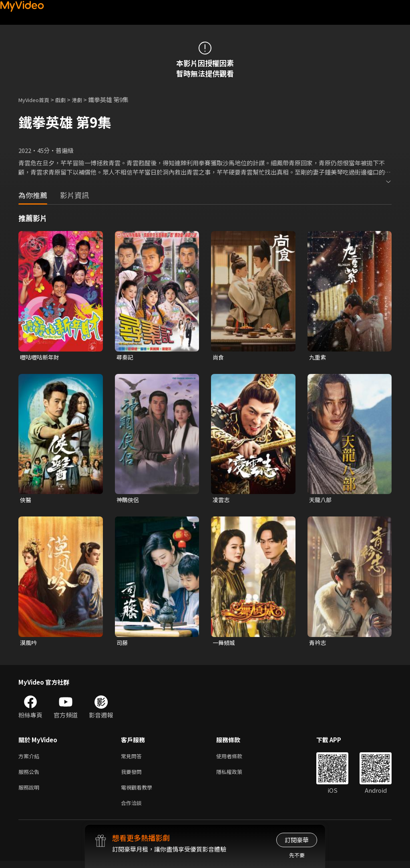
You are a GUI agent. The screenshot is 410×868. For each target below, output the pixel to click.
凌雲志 (222, 501)
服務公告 (30, 776)
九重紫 (318, 357)
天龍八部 (321, 501)
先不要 (297, 855)
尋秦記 (126, 357)
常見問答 (133, 759)
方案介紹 (30, 759)
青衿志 (318, 644)
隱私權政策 (236, 776)
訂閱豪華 (297, 840)
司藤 (123, 644)
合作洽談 (133, 809)
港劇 (85, 99)
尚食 (219, 357)
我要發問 (133, 776)
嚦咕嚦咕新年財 (41, 357)
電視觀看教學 (139, 793)
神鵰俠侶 (129, 501)
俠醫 (26, 501)
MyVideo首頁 (37, 99)
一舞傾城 (225, 644)
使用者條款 (236, 759)
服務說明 (30, 793)
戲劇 (67, 99)
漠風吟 (29, 644)
